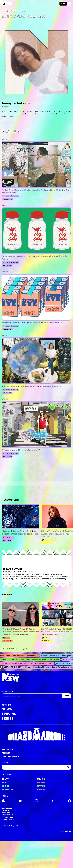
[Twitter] (53, 801)
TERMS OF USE (7, 817)
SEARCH (5, 763)
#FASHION (7, 790)
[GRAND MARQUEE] (36, 734)
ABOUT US (7, 749)
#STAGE (41, 786)
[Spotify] (4, 801)
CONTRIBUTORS (10, 756)
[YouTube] (20, 801)
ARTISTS (6, 753)
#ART (5, 782)
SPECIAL (9, 714)
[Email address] (32, 696)
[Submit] (68, 767)
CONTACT (5, 811)
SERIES (8, 718)
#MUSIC (41, 779)
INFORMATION (7, 815)
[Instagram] (36, 801)
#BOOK (6, 786)
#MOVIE (41, 782)
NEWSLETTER (7, 691)
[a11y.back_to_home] (6, 3)
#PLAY (5, 779)
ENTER (67, 696)
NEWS (7, 709)
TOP (3, 649)
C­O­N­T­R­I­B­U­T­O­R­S (12, 649)
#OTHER (41, 790)
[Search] (36, 767)
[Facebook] (69, 801)
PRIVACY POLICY (8, 819)
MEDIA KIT (6, 813)
